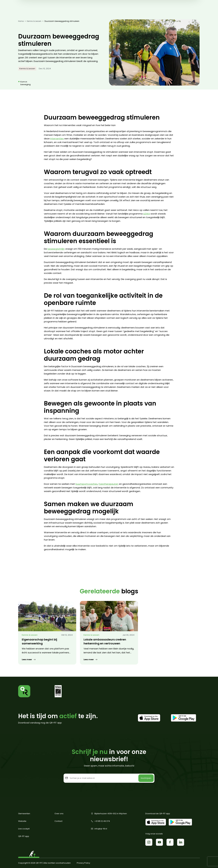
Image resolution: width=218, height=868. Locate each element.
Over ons (59, 814)
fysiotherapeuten (108, 484)
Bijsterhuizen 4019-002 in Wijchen (109, 814)
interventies (57, 139)
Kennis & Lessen (34, 21)
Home (21, 21)
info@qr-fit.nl (99, 829)
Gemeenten (24, 814)
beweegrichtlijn (56, 249)
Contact (58, 821)
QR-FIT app (24, 836)
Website (22, 821)
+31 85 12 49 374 (100, 821)
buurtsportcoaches (87, 484)
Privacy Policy (83, 863)
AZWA (147, 214)
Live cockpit (24, 829)
